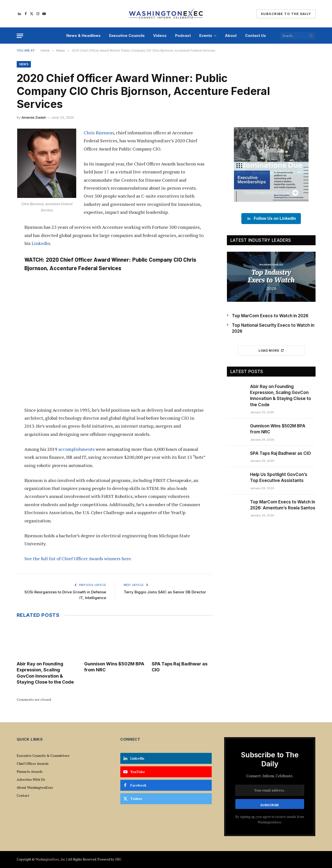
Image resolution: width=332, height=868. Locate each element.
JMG (118, 859)
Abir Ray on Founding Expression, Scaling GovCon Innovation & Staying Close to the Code (45, 673)
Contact (23, 795)
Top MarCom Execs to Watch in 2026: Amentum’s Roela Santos (283, 505)
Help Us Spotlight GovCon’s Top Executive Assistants (279, 477)
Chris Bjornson (99, 133)
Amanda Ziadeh (34, 117)
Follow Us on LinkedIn (271, 219)
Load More (271, 350)
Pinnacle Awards (30, 771)
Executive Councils (127, 36)
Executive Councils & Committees (43, 755)
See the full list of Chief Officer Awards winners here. (78, 558)
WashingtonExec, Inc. (51, 859)
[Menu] (20, 36)
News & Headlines (83, 36)
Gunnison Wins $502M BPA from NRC (114, 667)
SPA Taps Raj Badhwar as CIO (180, 667)
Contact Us (256, 36)
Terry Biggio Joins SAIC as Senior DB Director (165, 592)
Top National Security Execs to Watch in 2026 (273, 328)
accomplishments (76, 449)
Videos (160, 36)
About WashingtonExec (35, 787)
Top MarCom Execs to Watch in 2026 (270, 316)
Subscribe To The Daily (286, 14)
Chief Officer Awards (33, 763)
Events (206, 36)
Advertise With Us (31, 779)
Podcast (183, 36)
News (24, 64)
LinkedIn (41, 243)
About (231, 36)
